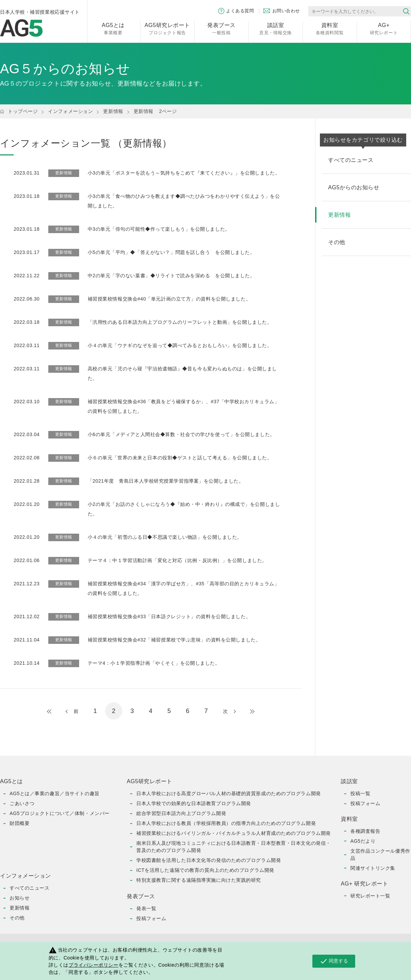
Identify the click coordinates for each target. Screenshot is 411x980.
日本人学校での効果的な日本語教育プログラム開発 (194, 803)
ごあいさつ (22, 803)
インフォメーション (70, 111)
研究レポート (384, 28)
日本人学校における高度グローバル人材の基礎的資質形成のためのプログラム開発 (229, 793)
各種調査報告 (365, 831)
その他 (17, 918)
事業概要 (113, 28)
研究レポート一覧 (370, 896)
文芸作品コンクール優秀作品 (380, 855)
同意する (334, 961)
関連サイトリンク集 (373, 868)
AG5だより (363, 841)
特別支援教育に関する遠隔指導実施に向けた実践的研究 (199, 880)
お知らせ (20, 898)
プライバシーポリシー (94, 965)
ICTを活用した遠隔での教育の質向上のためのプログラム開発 (205, 870)
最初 (56, 711)
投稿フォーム (151, 918)
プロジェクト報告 (167, 28)
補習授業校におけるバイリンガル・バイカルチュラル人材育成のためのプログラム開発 (234, 833)
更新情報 (113, 111)
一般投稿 (221, 28)
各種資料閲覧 (330, 28)
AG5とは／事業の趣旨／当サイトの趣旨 (55, 793)
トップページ (23, 111)
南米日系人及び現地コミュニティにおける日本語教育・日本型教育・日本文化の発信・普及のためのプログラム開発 (234, 847)
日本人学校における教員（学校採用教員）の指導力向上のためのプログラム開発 (226, 823)
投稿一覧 (360, 793)
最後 (245, 711)
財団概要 (20, 823)
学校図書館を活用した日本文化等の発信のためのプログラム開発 (209, 860)
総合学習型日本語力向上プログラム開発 (181, 813)
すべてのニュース (29, 888)
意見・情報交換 (276, 28)
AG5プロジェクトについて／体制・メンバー (60, 813)
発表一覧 (146, 908)
